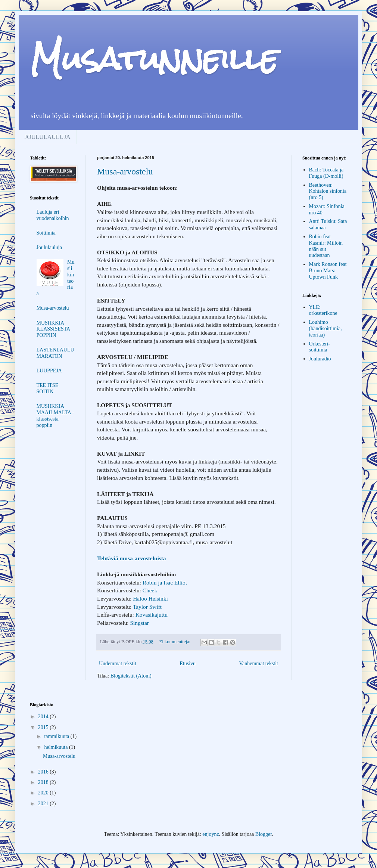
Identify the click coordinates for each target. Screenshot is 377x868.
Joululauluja (49, 247)
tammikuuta (57, 736)
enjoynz (211, 834)
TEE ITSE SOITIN (48, 388)
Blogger (264, 834)
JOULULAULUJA (48, 137)
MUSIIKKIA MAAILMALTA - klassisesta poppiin (55, 416)
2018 (44, 782)
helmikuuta (57, 747)
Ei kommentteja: (176, 642)
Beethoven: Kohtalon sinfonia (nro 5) (328, 191)
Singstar (139, 623)
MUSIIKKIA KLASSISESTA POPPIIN (53, 329)
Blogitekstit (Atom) (131, 676)
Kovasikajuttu (152, 615)
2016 (44, 772)
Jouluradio (320, 359)
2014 (44, 717)
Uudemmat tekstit (118, 664)
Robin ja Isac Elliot (165, 582)
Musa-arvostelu (125, 171)
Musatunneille (154, 59)
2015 (44, 727)
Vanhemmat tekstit (258, 664)
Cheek (150, 590)
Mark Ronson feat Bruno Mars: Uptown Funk (328, 271)
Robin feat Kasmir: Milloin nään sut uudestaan (326, 246)
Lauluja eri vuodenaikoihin (53, 215)
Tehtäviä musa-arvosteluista (132, 558)
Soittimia (46, 233)
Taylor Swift (147, 607)
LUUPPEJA (49, 371)
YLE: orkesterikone (323, 310)
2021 (44, 804)
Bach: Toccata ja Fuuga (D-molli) (326, 173)
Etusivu (188, 664)
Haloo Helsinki (150, 599)
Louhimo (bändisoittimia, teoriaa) (325, 328)
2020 (44, 793)
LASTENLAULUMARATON (55, 353)
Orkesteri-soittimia (320, 347)
